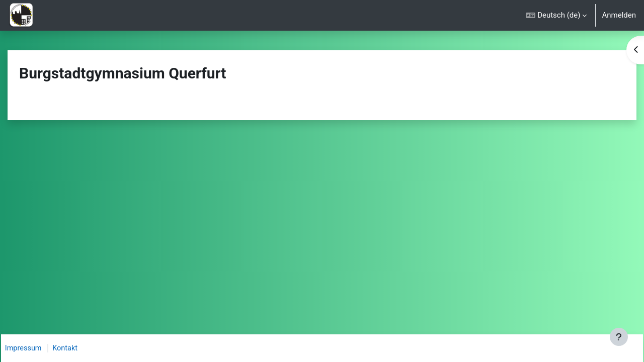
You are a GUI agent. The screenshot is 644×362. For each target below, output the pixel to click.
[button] (556, 15)
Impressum (35, 348)
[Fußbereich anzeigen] (619, 337)
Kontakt (78, 348)
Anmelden (619, 15)
